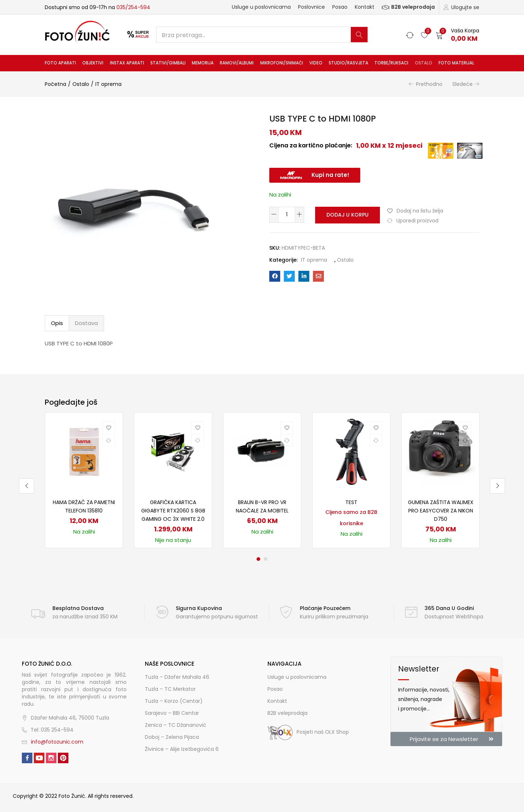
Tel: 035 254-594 (52, 730)
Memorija (203, 63)
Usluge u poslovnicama (261, 7)
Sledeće (463, 84)
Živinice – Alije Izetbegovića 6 (182, 749)
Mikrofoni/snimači (282, 63)
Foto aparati (60, 63)
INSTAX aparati (127, 63)
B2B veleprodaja (408, 7)
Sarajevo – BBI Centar (172, 713)
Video (316, 63)
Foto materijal (456, 63)
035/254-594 (133, 7)
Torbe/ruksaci (391, 63)
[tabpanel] (84, 480)
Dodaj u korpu (346, 215)
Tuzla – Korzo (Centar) (174, 701)
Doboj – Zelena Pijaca (172, 737)
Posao (340, 7)
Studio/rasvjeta (348, 63)
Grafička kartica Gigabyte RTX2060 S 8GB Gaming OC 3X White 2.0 (173, 511)
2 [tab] (266, 559)
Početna (55, 84)
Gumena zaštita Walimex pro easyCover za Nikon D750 (441, 511)
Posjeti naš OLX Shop (308, 732)
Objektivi (93, 63)
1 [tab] (258, 559)
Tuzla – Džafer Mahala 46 (177, 677)
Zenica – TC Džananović (176, 725)
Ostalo (424, 63)
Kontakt (365, 7)
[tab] (57, 323)
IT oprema (108, 84)
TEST (351, 502)
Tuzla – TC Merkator (170, 689)
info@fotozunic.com (57, 742)
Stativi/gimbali (168, 63)
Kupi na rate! (330, 175)
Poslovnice (311, 7)
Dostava (86, 323)
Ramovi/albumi (237, 63)
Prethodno (429, 84)
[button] (457, 35)
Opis (57, 323)
